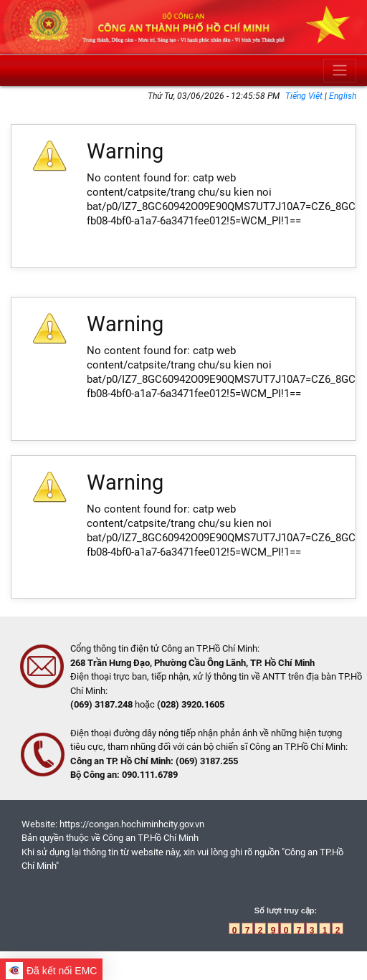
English (343, 96)
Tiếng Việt (305, 96)
